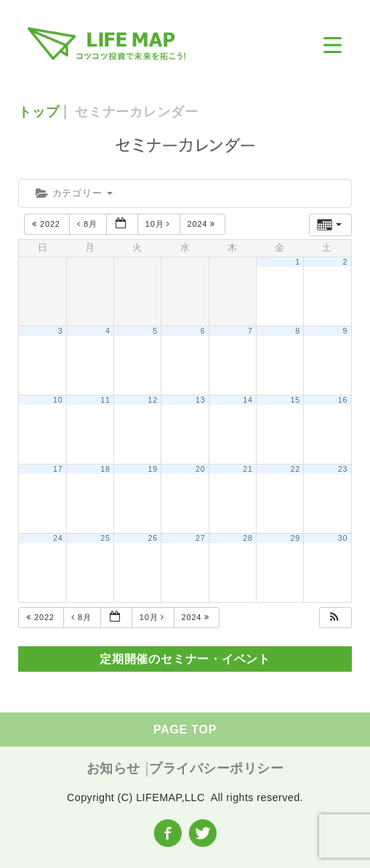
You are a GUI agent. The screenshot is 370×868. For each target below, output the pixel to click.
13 (200, 400)
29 (295, 538)
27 (200, 538)
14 (248, 400)
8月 (88, 224)
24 (58, 538)
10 (58, 400)
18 (105, 469)
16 (343, 400)
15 (295, 400)
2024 (203, 224)
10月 (159, 224)
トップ (39, 112)
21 (248, 469)
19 (153, 469)
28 (248, 538)
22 (295, 469)
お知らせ (113, 769)
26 (153, 538)
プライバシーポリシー (216, 768)
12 (153, 400)
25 (105, 538)
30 (343, 538)
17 (58, 469)
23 (343, 469)
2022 (47, 224)
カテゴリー (74, 193)
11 (105, 400)
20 (200, 469)
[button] (334, 618)
